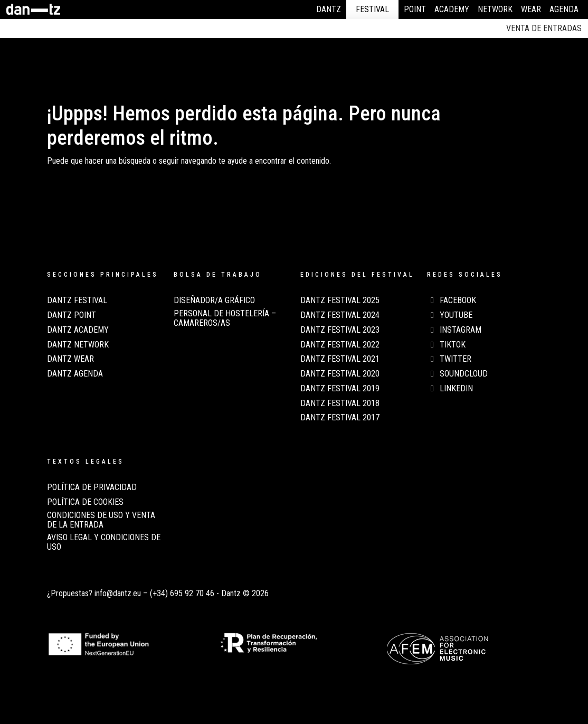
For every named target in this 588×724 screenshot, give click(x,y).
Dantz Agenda (75, 374)
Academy (452, 9)
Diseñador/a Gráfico (214, 300)
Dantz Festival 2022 (340, 345)
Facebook (452, 300)
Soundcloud (457, 374)
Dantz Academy (78, 330)
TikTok (446, 345)
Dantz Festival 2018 (340, 403)
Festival (372, 9)
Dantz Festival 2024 (340, 315)
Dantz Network (78, 345)
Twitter (449, 359)
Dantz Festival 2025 (340, 300)
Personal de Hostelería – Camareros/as (225, 318)
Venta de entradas (544, 28)
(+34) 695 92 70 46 (182, 593)
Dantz (329, 9)
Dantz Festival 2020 (340, 374)
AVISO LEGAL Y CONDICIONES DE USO (104, 542)
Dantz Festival (77, 300)
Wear (531, 9)
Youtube (450, 315)
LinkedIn (450, 389)
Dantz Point (72, 315)
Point (415, 9)
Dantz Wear (70, 359)
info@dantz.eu (118, 593)
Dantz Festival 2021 (340, 359)
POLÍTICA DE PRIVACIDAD (92, 487)
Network (495, 9)
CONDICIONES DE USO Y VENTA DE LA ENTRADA (101, 520)
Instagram (454, 330)
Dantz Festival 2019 (340, 389)
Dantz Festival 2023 (340, 330)
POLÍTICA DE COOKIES (85, 502)
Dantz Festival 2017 (340, 418)
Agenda (564, 9)
